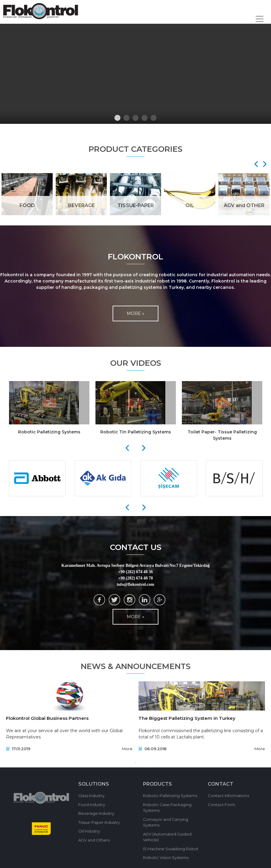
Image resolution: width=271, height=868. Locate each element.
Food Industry (92, 805)
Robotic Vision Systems (166, 857)
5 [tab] (154, 118)
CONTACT (221, 784)
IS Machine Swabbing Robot (171, 849)
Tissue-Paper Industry (99, 822)
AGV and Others (94, 840)
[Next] (263, 164)
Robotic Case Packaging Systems (167, 808)
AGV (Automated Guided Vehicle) (167, 837)
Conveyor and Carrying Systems (166, 822)
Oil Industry (89, 831)
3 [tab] (135, 118)
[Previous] (127, 448)
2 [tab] (126, 118)
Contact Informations (228, 796)
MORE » (135, 313)
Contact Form (221, 805)
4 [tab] (145, 118)
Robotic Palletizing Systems (170, 796)
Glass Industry (91, 796)
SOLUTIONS (94, 784)
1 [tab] (117, 118)
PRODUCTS (157, 784)
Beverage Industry (96, 813)
